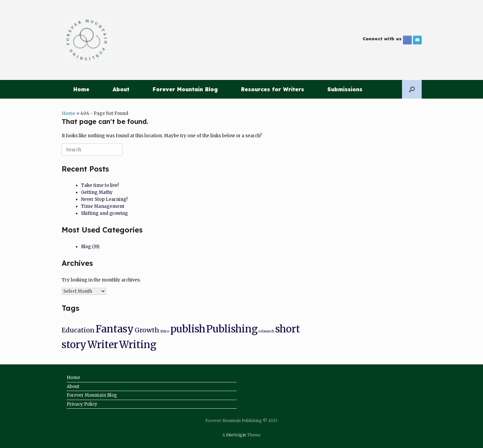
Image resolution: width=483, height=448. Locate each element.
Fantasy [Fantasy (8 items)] (115, 329)
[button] (412, 89)
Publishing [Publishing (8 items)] (232, 329)
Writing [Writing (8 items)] (138, 345)
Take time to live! (100, 185)
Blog (86, 247)
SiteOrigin (236, 435)
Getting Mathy (97, 192)
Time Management (103, 206)
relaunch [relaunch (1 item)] (266, 331)
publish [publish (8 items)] (188, 329)
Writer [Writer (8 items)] (103, 345)
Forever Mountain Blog (185, 89)
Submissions (345, 89)
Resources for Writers (272, 89)
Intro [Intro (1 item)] (165, 331)
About (121, 89)
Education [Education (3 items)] (78, 330)
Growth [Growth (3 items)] (147, 330)
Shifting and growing (104, 213)
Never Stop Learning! (104, 199)
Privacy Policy (82, 404)
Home (81, 89)
